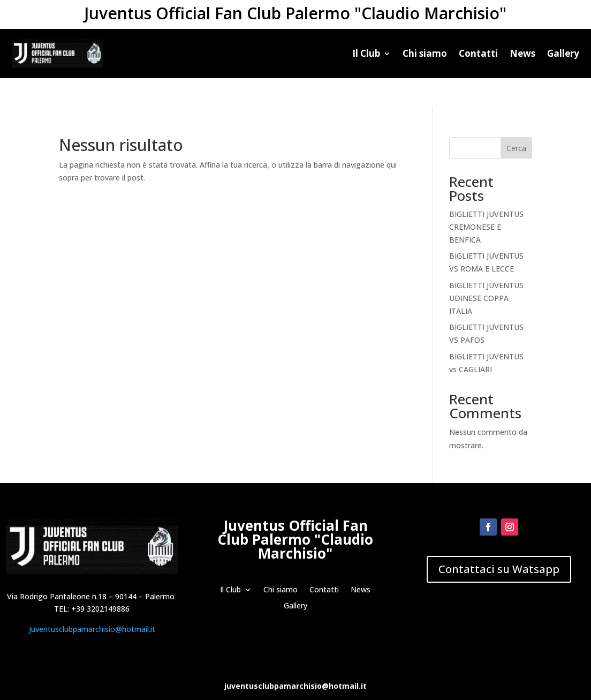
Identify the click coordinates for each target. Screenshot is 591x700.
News (522, 53)
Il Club (366, 53)
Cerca (516, 120)
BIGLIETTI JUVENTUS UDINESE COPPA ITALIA (486, 270)
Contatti (478, 53)
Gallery (563, 53)
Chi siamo (425, 53)
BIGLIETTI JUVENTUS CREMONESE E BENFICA (486, 199)
